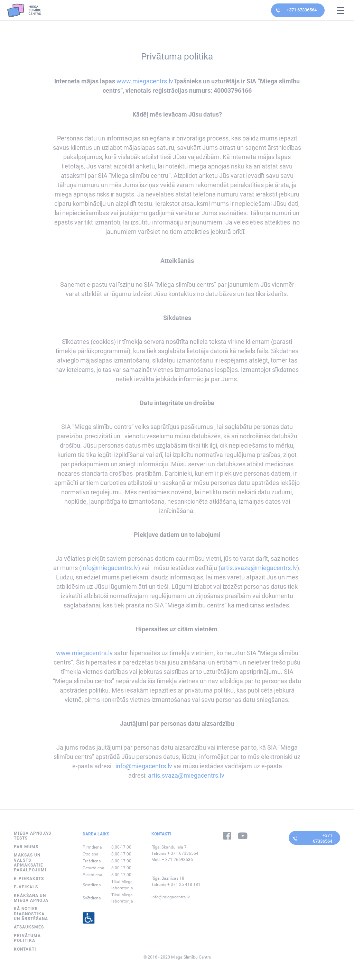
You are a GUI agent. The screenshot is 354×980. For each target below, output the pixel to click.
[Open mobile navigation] (341, 10)
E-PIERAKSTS (29, 879)
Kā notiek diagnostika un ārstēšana (31, 914)
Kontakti (25, 949)
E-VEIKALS (26, 887)
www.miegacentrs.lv (145, 81)
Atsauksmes (29, 927)
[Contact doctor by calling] (298, 10)
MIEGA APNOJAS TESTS (32, 836)
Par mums (26, 847)
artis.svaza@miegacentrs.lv (259, 568)
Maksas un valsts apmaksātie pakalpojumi (30, 863)
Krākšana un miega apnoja (31, 898)
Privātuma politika (27, 938)
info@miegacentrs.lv (110, 568)
